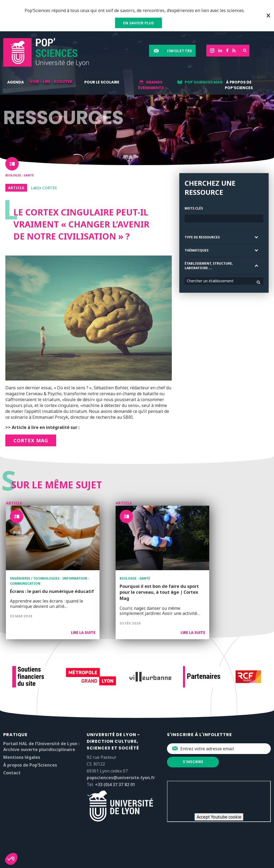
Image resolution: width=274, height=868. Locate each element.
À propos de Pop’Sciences (239, 85)
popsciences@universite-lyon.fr (121, 778)
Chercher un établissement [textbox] (210, 281)
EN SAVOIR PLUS (138, 23)
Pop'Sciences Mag (204, 82)
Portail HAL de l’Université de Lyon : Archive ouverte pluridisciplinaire (41, 747)
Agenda (16, 82)
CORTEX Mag (31, 440)
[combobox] (224, 281)
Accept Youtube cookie (219, 817)
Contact (12, 773)
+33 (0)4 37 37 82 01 (115, 785)
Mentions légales (22, 757)
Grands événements (151, 85)
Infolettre (180, 51)
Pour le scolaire (102, 82)
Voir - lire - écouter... (53, 82)
